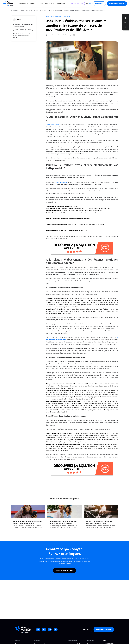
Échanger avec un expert (64, 571)
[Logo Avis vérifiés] (8, 3)
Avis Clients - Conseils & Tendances (36, 10)
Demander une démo (104, 629)
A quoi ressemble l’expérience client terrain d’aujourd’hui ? (23, 25)
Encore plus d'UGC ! (78, 3)
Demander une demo (117, 3)
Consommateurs (62, 3)
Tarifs (41, 3)
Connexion (99, 3)
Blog (23, 10)
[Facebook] (56, 630)
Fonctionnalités (23, 3)
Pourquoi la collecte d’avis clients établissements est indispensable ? (23, 30)
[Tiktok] (44, 630)
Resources (16, 10)
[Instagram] (38, 630)
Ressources (50, 3)
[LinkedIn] (50, 630)
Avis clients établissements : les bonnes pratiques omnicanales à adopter (22, 36)
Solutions (34, 3)
